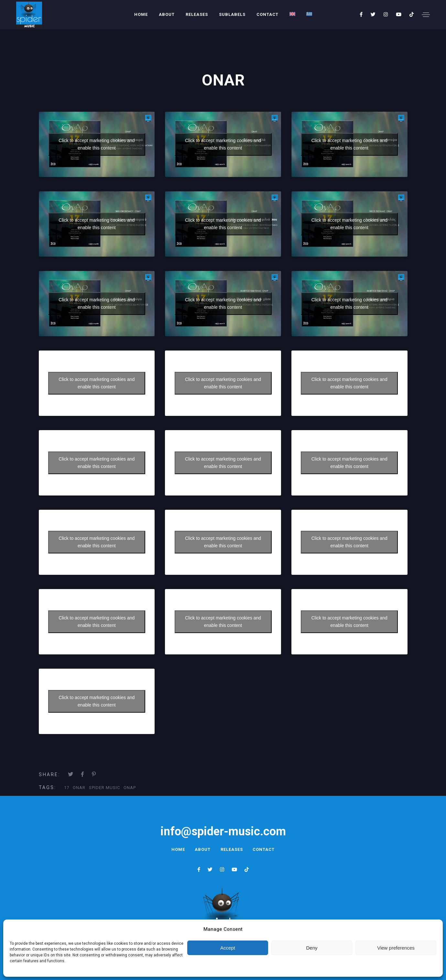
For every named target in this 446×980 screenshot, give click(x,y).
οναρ (130, 788)
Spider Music (104, 788)
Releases (197, 14)
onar (79, 788)
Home (141, 14)
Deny (312, 948)
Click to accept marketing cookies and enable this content (97, 144)
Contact (267, 14)
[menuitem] (292, 14)
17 (67, 788)
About (167, 14)
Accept (228, 948)
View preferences (396, 948)
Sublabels (232, 14)
